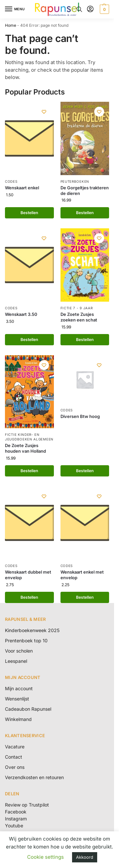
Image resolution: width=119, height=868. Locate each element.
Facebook (16, 812)
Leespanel (16, 661)
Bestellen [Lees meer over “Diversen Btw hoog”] (85, 471)
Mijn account (19, 688)
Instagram (16, 819)
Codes (11, 181)
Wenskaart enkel (22, 188)
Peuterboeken (75, 181)
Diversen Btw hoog (80, 416)
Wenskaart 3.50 (21, 314)
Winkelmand (18, 719)
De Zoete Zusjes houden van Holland (25, 448)
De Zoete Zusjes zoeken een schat (79, 317)
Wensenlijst (17, 699)
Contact (14, 757)
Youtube (14, 826)
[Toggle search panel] (79, 9)
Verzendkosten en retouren (34, 777)
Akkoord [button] (85, 857)
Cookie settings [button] (45, 857)
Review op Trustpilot (27, 805)
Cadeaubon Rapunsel (28, 709)
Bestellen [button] (29, 213)
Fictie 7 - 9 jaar (77, 308)
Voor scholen (19, 651)
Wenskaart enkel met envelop (82, 575)
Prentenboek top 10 (26, 641)
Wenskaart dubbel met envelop (28, 575)
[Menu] (15, 9)
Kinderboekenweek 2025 (32, 630)
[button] (104, 9)
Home (11, 25)
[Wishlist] (44, 112)
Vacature (15, 747)
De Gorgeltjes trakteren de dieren (85, 190)
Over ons (15, 767)
